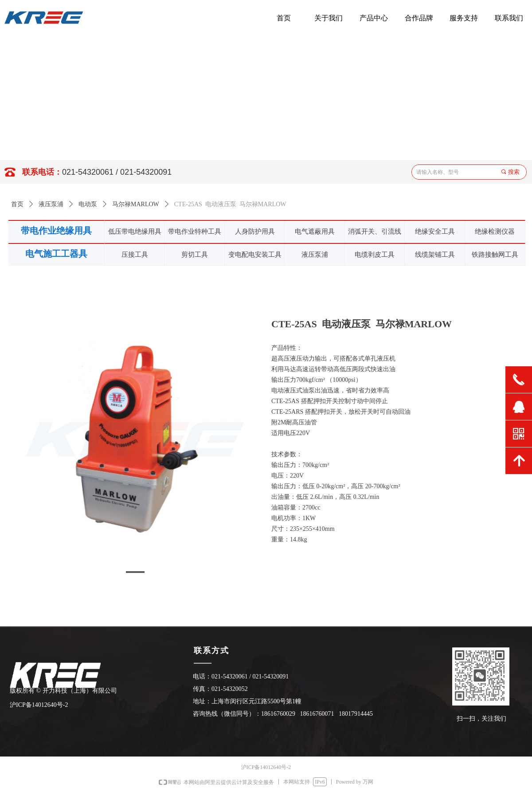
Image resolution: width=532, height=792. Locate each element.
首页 (17, 204)
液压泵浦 (51, 204)
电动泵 (88, 204)
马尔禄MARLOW (136, 204)
